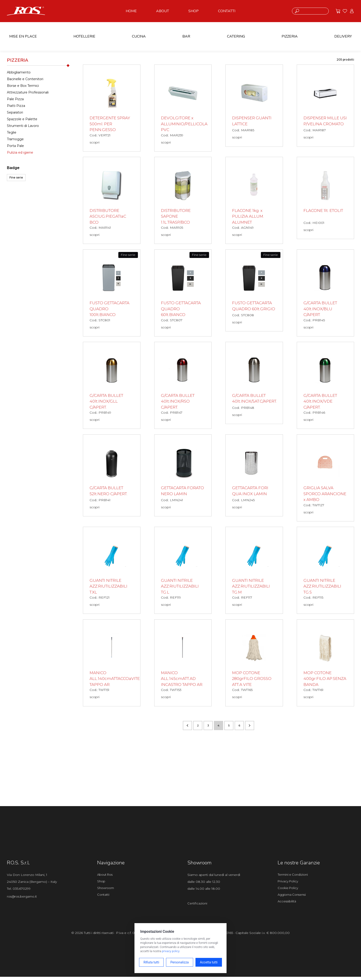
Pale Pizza (15, 99)
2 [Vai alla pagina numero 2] (198, 728)
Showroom (106, 892)
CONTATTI (227, 11)
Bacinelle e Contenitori (25, 79)
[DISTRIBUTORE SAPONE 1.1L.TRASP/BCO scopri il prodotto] (183, 201)
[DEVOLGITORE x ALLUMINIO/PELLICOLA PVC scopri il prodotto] (183, 108)
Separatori (15, 112)
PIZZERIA (290, 36)
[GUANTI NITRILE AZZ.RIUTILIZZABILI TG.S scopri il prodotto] (326, 572)
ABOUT (163, 11)
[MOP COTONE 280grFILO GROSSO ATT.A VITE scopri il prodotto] (254, 665)
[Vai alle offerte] (338, 11)
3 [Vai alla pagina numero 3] (208, 728)
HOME (131, 11)
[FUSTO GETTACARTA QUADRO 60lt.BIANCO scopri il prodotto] (183, 294)
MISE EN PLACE (23, 36)
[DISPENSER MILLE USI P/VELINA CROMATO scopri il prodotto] (326, 108)
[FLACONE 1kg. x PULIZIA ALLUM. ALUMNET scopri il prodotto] (254, 201)
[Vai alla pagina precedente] (187, 728)
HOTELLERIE (84, 36)
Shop (102, 884)
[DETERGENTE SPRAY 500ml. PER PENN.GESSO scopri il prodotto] (112, 108)
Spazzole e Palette (22, 119)
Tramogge (15, 139)
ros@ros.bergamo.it (23, 899)
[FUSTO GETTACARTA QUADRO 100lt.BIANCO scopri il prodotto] (112, 294)
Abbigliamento (19, 72)
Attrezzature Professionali (28, 92)
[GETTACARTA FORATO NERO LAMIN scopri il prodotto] (183, 477)
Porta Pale (15, 146)
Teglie (12, 132)
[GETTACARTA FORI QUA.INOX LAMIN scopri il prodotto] (254, 477)
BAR (186, 36)
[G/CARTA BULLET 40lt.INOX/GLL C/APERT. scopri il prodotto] (112, 386)
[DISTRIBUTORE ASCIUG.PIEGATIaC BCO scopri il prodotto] (112, 201)
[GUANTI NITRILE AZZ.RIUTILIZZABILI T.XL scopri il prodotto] (112, 572)
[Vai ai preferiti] (345, 11)
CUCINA (139, 36)
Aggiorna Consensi (293, 899)
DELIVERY (343, 36)
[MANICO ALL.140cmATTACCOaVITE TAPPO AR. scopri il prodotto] (112, 665)
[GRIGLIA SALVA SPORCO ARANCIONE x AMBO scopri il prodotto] (326, 479)
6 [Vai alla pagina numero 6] (239, 728)
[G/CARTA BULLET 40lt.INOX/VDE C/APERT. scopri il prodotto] (326, 386)
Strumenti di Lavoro (23, 126)
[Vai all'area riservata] (352, 11)
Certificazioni (198, 906)
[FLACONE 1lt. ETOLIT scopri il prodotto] (326, 198)
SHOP (194, 11)
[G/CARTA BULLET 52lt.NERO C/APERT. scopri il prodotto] (112, 477)
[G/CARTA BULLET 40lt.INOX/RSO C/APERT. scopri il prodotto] (183, 386)
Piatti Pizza (16, 106)
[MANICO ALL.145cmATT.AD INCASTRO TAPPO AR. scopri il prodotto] (183, 665)
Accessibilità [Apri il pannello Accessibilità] (287, 906)
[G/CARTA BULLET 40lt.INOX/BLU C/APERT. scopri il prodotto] (326, 294)
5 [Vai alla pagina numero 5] (229, 728)
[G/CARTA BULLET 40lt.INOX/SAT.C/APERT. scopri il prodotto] (254, 384)
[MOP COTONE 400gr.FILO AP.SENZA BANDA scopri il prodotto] (326, 665)
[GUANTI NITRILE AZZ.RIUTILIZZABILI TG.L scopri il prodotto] (183, 572)
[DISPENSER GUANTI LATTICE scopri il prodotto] (254, 106)
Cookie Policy (289, 892)
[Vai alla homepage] (26, 11)
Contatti (103, 899)
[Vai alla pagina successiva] (250, 728)
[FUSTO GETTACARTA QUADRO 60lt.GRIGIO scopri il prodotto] (254, 291)
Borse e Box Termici (23, 86)
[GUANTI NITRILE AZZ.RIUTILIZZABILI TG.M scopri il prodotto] (254, 572)
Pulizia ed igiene (20, 152)
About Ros (106, 877)
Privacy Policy (289, 884)
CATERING (236, 36)
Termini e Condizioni (294, 877)
